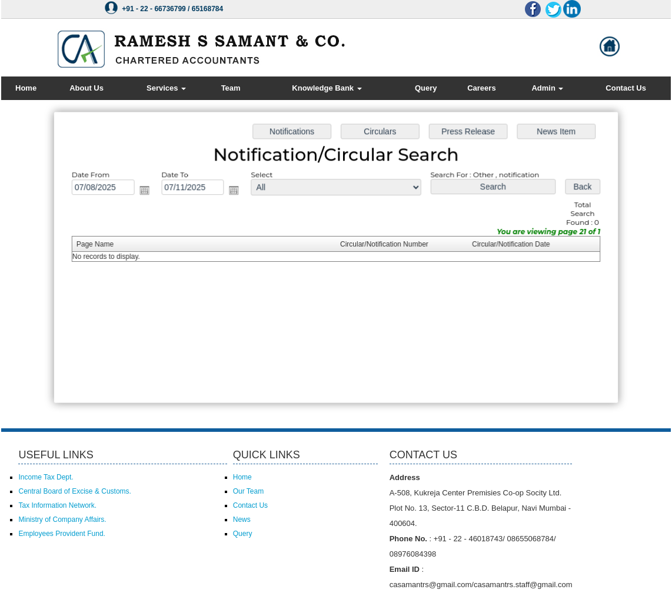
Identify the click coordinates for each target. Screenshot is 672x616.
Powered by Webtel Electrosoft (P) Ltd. (112, 603)
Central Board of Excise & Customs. (74, 491)
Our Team (248, 491)
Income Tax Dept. (46, 477)
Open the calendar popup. (149, 192)
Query (426, 88)
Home (26, 88)
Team (231, 88)
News (242, 520)
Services (166, 88)
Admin (547, 88)
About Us (87, 88)
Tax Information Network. (57, 505)
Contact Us (626, 88)
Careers (481, 88)
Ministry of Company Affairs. (62, 520)
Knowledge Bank (327, 88)
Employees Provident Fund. (61, 534)
